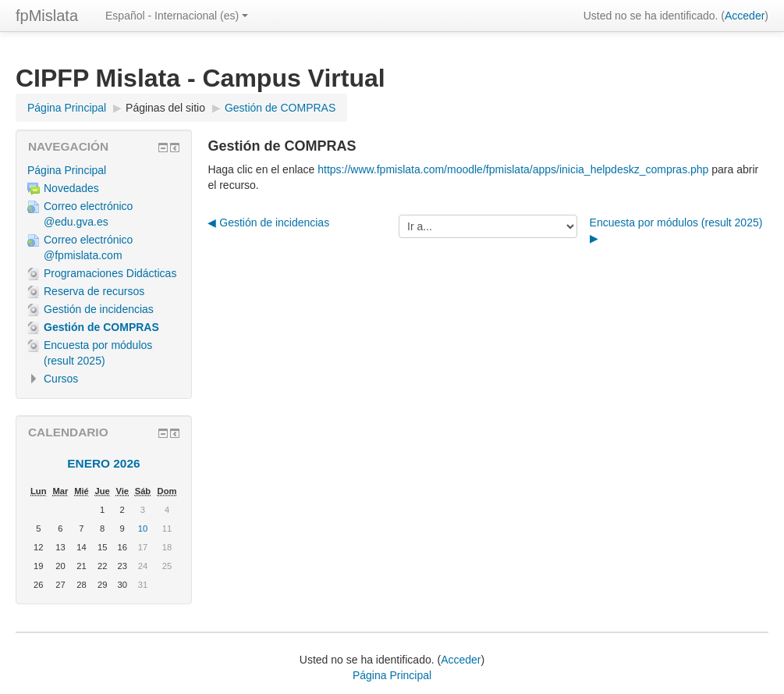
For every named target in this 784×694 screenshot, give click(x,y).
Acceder (745, 16)
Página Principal (67, 170)
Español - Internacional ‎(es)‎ (177, 16)
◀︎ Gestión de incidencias (268, 222)
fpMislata (47, 16)
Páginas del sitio (165, 108)
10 (143, 529)
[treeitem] (104, 170)
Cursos (61, 379)
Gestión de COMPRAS (280, 108)
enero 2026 (103, 463)
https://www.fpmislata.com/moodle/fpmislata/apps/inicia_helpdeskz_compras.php (513, 169)
